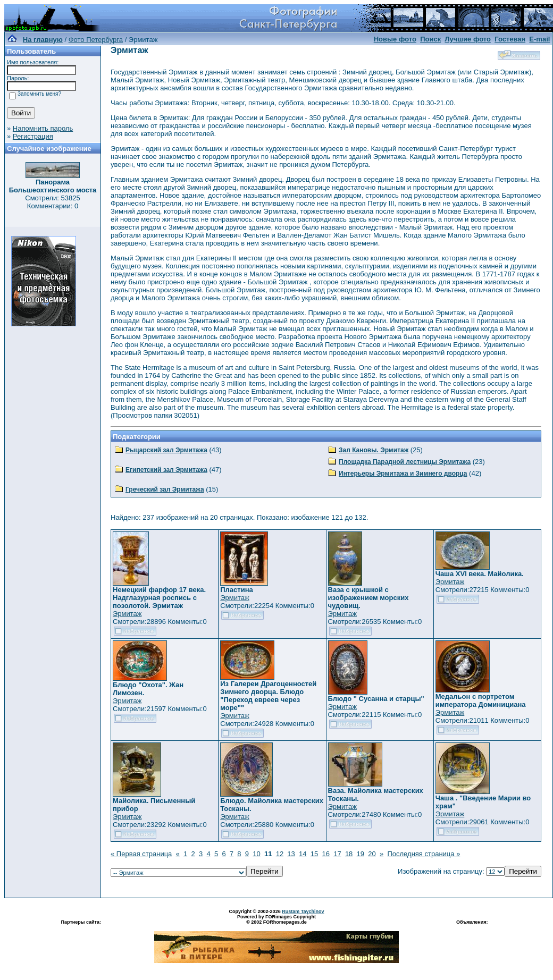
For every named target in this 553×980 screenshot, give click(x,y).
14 (303, 854)
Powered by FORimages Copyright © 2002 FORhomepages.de (276, 919)
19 (361, 854)
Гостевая (510, 39)
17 (337, 854)
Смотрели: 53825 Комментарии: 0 (52, 202)
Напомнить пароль (43, 128)
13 (291, 854)
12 (280, 854)
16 (325, 854)
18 (349, 854)
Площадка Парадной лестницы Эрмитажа (405, 462)
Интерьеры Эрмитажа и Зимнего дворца (403, 474)
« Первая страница (141, 854)
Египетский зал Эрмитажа (166, 470)
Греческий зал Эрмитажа (165, 489)
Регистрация (33, 136)
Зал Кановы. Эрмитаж (374, 450)
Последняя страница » (424, 854)
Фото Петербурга (96, 40)
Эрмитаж (127, 614)
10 (256, 854)
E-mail (539, 39)
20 (372, 854)
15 (314, 854)
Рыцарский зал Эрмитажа (166, 450)
